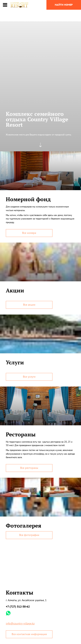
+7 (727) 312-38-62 (18, 606)
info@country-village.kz (20, 623)
